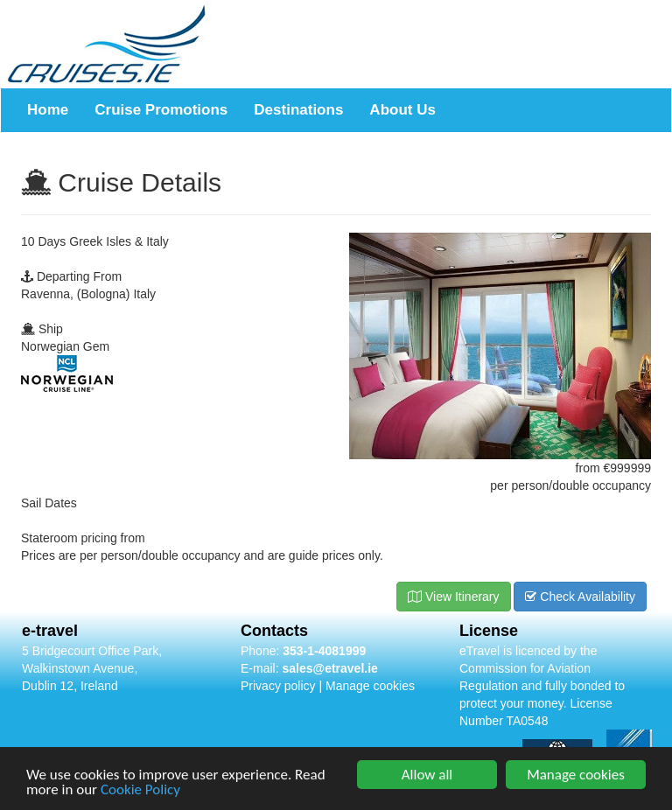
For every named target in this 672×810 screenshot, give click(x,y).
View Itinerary (453, 597)
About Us (402, 110)
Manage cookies (370, 686)
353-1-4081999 (324, 651)
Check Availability (580, 597)
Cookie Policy (140, 791)
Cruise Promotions (161, 110)
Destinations (298, 110)
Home (48, 110)
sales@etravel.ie (329, 668)
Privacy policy (278, 686)
